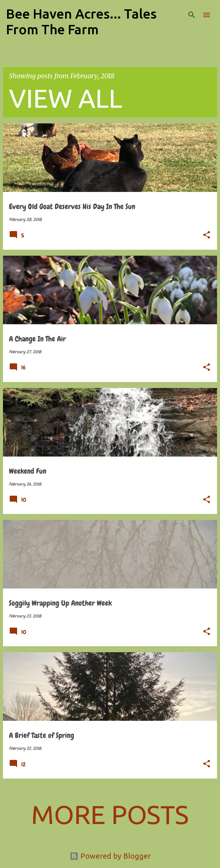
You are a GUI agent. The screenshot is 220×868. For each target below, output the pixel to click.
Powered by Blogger (110, 856)
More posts (110, 814)
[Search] (192, 15)
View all (66, 98)
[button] (207, 236)
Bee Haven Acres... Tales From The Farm (81, 21)
